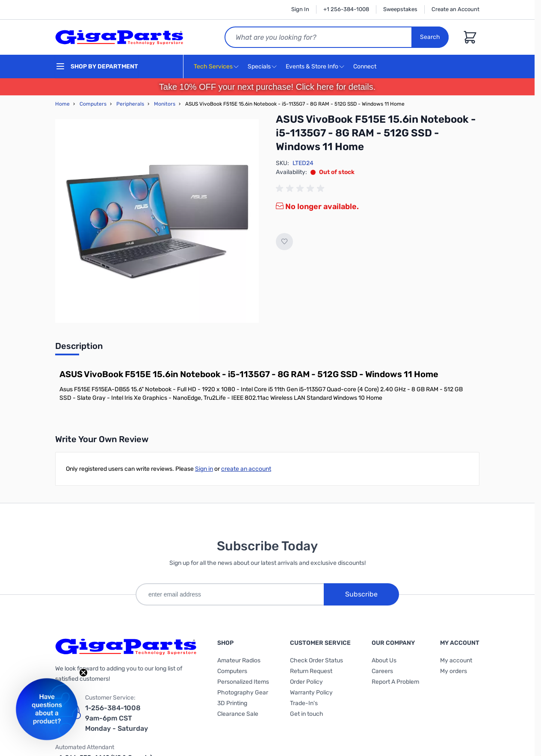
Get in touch (307, 714)
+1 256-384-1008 (346, 9)
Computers (93, 104)
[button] (47, 709)
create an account (246, 469)
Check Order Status (316, 660)
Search (430, 37)
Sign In (300, 9)
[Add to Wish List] (284, 242)
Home (62, 104)
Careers (382, 671)
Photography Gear (243, 693)
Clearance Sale (238, 714)
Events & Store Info (312, 66)
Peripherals (130, 104)
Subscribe (361, 594)
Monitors (165, 104)
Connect (366, 67)
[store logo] (119, 37)
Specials (259, 66)
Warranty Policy (311, 693)
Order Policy (306, 682)
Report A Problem (395, 682)
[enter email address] (230, 594)
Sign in (204, 469)
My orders (454, 671)
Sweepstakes (400, 9)
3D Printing (232, 703)
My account (456, 660)
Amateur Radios (239, 660)
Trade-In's (304, 703)
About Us (384, 660)
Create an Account (455, 9)
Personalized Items (243, 682)
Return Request (311, 671)
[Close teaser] (83, 673)
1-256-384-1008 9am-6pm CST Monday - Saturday (117, 718)
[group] (302, 189)
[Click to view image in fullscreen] (157, 221)
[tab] (79, 348)
